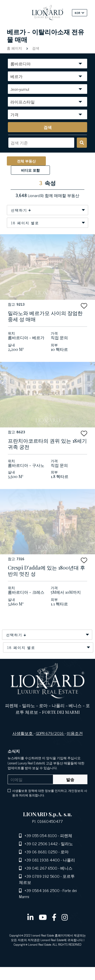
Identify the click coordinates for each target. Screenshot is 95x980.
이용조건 (75, 733)
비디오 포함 (30, 170)
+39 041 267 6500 (41, 868)
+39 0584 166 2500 (42, 890)
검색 (35, 48)
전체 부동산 (26, 161)
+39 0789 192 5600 (42, 876)
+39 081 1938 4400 (42, 860)
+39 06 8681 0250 (41, 852)
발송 (70, 779)
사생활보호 (23, 733)
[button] (84, 306)
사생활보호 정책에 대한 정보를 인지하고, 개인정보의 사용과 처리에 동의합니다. (50, 793)
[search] (48, 127)
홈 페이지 (15, 48)
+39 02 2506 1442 (41, 843)
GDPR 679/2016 (50, 733)
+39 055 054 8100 (41, 835)
